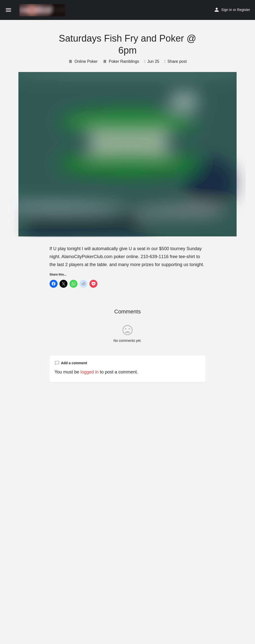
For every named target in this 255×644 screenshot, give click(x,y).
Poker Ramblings (121, 62)
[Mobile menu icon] (8, 10)
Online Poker (83, 62)
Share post (175, 61)
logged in (90, 372)
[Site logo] (43, 10)
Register (244, 10)
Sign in (227, 10)
